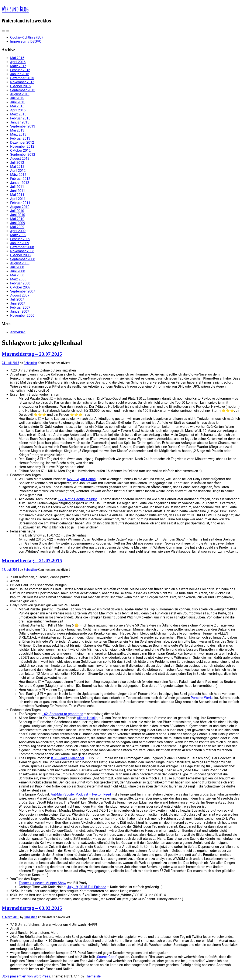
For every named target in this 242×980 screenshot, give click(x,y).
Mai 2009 (17, 227)
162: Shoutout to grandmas (63, 714)
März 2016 (18, 66)
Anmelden (18, 332)
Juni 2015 (18, 102)
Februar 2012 (20, 179)
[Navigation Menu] (8, 31)
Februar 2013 (20, 138)
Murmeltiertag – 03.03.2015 (32, 908)
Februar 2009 (20, 239)
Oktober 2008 (20, 255)
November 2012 (22, 146)
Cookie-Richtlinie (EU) (26, 37)
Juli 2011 (17, 187)
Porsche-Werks (202, 698)
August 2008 (20, 263)
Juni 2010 (18, 215)
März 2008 (18, 279)
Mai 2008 (17, 275)
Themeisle (93, 976)
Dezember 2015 (22, 78)
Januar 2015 (20, 122)
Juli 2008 (17, 267)
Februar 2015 (20, 118)
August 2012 (20, 159)
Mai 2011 (17, 195)
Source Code (107, 957)
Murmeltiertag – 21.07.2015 (32, 560)
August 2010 (20, 207)
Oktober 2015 (20, 86)
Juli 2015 (17, 98)
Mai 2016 (17, 58)
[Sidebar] (3, 31)
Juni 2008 (18, 271)
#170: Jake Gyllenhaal (67, 758)
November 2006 (22, 315)
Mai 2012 (17, 167)
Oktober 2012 (20, 150)
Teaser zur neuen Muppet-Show (42, 883)
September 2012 (23, 155)
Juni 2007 (18, 303)
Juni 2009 (18, 223)
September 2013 (23, 126)
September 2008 (23, 259)
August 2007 (20, 295)
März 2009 (18, 235)
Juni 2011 (18, 191)
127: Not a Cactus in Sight (77, 499)
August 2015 (20, 94)
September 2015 (23, 90)
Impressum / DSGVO (26, 41)
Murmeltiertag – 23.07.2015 (32, 354)
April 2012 (18, 171)
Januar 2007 (20, 311)
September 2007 (23, 291)
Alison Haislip (87, 718)
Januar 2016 (20, 74)
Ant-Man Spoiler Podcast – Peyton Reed (81, 794)
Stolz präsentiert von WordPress (26, 976)
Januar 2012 (20, 183)
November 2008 (22, 251)
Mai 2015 (17, 106)
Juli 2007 (17, 299)
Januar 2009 (20, 243)
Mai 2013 (17, 130)
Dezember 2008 (22, 247)
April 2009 (18, 231)
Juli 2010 (17, 211)
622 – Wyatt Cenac (81, 479)
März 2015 (18, 114)
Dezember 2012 (22, 142)
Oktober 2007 (20, 287)
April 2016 (18, 62)
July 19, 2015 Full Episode (87, 887)
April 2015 (18, 110)
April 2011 (18, 199)
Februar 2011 (20, 203)
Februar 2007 (20, 307)
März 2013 (18, 134)
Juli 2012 (17, 163)
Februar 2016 (20, 70)
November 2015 (22, 82)
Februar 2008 (20, 283)
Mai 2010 (17, 219)
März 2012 (18, 175)
